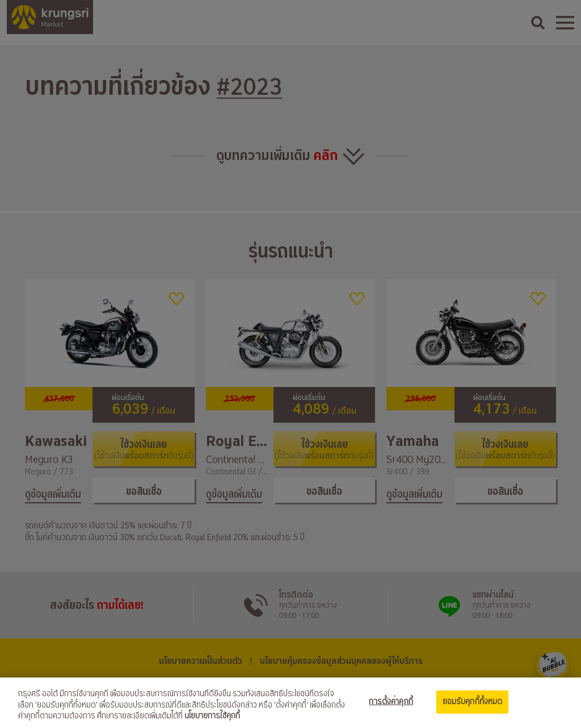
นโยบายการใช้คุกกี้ (212, 716)
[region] (290, 703)
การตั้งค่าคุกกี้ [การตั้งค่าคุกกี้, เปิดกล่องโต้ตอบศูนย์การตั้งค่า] (391, 701)
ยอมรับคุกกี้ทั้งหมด (473, 701)
